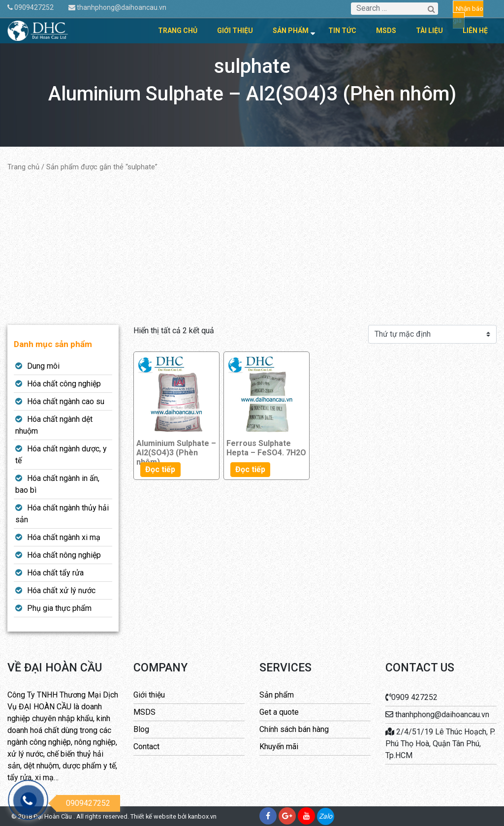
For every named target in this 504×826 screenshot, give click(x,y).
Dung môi (43, 366)
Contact (146, 747)
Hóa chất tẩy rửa (55, 573)
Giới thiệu (235, 31)
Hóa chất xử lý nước (61, 590)
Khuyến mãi (279, 747)
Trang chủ (178, 31)
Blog (141, 729)
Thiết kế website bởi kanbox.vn (173, 816)
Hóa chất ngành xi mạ (64, 537)
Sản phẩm (291, 31)
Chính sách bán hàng (294, 729)
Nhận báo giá (468, 15)
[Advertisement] (252, 249)
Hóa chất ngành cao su (66, 401)
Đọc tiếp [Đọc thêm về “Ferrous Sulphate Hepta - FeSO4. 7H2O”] (250, 469)
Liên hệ (475, 31)
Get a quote (279, 712)
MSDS (386, 31)
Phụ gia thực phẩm (59, 608)
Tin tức (342, 31)
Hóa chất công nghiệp (64, 384)
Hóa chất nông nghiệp (64, 555)
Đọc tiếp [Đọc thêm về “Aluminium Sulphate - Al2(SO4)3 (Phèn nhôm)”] (160, 469)
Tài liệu (429, 31)
